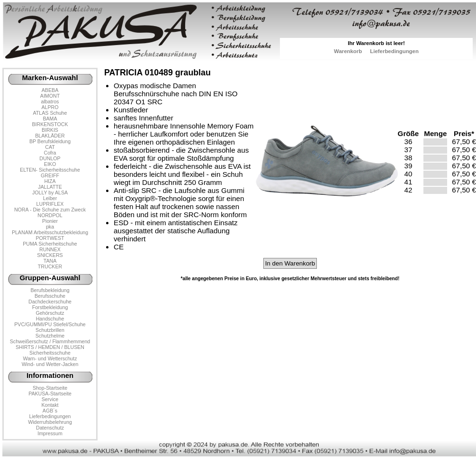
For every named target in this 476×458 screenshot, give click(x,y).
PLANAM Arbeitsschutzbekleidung (50, 232)
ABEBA (50, 90)
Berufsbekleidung (50, 290)
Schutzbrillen (50, 330)
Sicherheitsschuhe (50, 353)
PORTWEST (50, 238)
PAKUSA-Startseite (50, 394)
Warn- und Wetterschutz (50, 358)
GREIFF (50, 175)
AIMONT (50, 96)
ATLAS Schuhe (50, 113)
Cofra (50, 153)
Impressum (50, 433)
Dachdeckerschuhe (50, 302)
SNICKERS (50, 255)
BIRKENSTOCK (50, 124)
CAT (50, 147)
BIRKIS (50, 130)
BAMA (50, 119)
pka (50, 227)
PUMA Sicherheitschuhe (50, 244)
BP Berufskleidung (50, 141)
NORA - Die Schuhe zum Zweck (50, 210)
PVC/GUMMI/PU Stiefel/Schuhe (50, 324)
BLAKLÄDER (50, 136)
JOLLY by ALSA (50, 192)
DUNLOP (50, 158)
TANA (50, 261)
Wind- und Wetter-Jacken (50, 364)
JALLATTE (50, 187)
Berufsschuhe (50, 296)
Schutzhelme (50, 336)
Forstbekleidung (50, 307)
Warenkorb (348, 51)
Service (50, 399)
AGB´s (50, 411)
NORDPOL (50, 215)
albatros (50, 101)
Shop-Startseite (50, 388)
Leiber (50, 198)
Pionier (50, 221)
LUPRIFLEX (50, 204)
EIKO (50, 164)
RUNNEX (50, 249)
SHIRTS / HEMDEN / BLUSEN (50, 347)
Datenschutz (50, 428)
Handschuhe (50, 319)
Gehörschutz (50, 313)
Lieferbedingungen (394, 51)
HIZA (50, 181)
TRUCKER (50, 266)
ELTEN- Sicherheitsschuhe (50, 170)
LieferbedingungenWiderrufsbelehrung (50, 419)
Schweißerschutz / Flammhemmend (50, 341)
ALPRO (50, 107)
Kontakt (50, 405)
